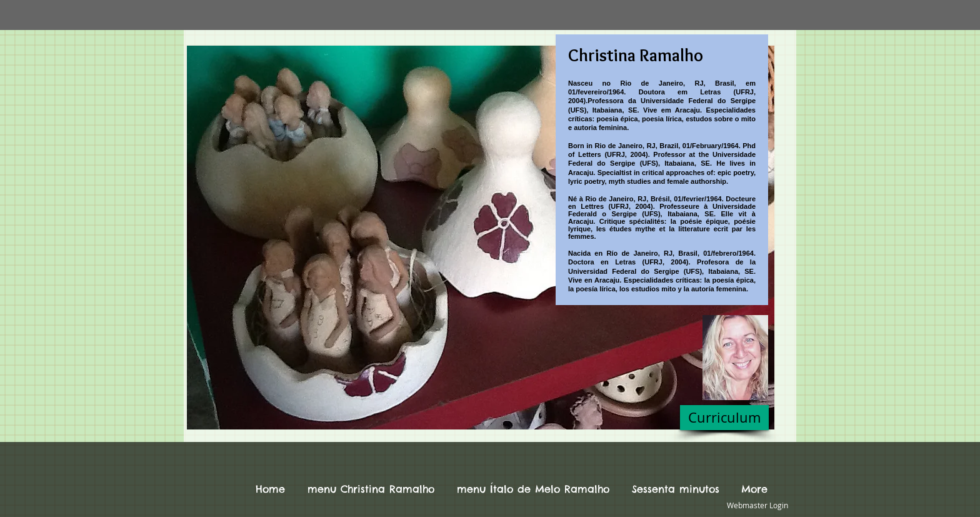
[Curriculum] (724, 418)
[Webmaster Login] (757, 506)
